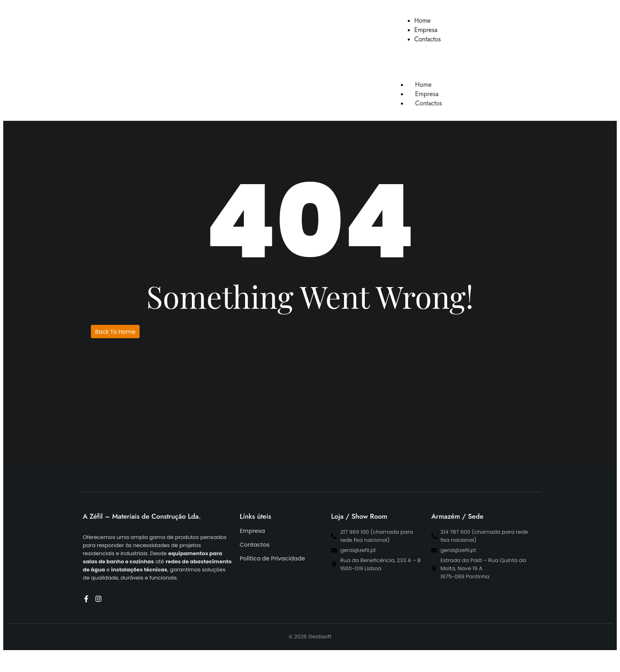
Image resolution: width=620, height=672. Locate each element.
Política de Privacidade (272, 558)
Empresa (252, 531)
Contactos (428, 103)
